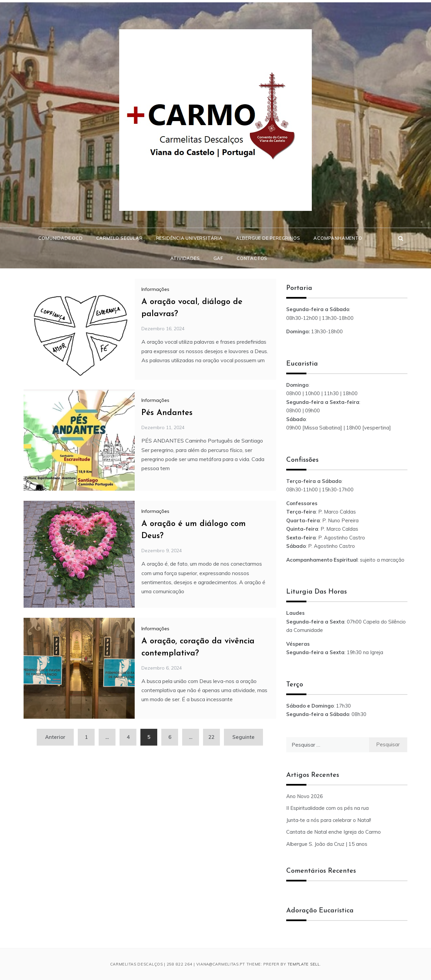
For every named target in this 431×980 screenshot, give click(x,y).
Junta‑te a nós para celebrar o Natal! (329, 820)
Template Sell (304, 964)
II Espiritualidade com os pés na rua (327, 808)
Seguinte (243, 737)
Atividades (185, 258)
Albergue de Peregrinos (268, 238)
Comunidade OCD (60, 238)
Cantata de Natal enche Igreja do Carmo (334, 832)
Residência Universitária (189, 238)
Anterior (55, 737)
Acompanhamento (338, 238)
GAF (218, 258)
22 (211, 737)
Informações (155, 289)
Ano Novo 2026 (305, 796)
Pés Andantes (167, 413)
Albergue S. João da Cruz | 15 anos (327, 844)
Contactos (252, 258)
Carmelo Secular (120, 238)
